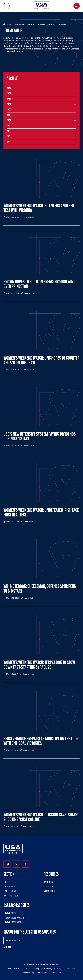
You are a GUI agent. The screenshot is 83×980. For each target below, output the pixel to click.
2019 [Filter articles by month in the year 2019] (9, 126)
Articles (41, 24)
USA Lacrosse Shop (12, 922)
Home (9, 24)
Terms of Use (43, 972)
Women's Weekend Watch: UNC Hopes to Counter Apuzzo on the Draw (41, 361)
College (7, 882)
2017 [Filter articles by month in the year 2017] (8, 137)
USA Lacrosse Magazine (15, 918)
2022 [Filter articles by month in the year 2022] (9, 110)
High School (9, 887)
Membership (49, 891)
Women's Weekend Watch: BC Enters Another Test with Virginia (39, 208)
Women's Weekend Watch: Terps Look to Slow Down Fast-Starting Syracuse (39, 665)
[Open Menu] (77, 6)
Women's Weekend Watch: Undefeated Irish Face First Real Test (41, 513)
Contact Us (49, 887)
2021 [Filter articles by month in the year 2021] (9, 115)
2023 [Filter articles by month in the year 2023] (9, 104)
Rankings (48, 882)
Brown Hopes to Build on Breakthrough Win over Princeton (38, 284)
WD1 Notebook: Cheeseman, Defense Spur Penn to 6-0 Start (40, 589)
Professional (10, 891)
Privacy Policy (28, 972)
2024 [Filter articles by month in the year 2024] (9, 99)
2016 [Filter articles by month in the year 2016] (9, 142)
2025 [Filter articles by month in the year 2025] (9, 94)
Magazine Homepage (25, 24)
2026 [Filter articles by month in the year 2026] (9, 88)
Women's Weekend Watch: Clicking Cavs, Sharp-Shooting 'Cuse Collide (41, 817)
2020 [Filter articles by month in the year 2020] (9, 120)
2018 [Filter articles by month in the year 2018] (9, 131)
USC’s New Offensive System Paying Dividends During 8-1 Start (40, 437)
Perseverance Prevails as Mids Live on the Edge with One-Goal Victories (41, 741)
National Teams (11, 896)
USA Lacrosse (10, 913)
